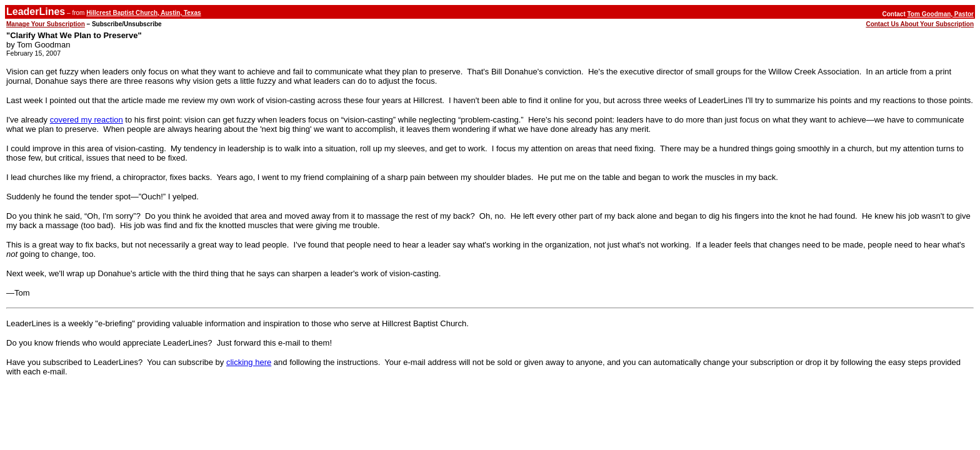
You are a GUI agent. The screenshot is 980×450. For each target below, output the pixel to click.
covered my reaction (87, 120)
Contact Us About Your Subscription (920, 24)
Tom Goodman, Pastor (941, 14)
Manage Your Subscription (46, 24)
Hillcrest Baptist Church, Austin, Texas (143, 13)
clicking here (249, 362)
